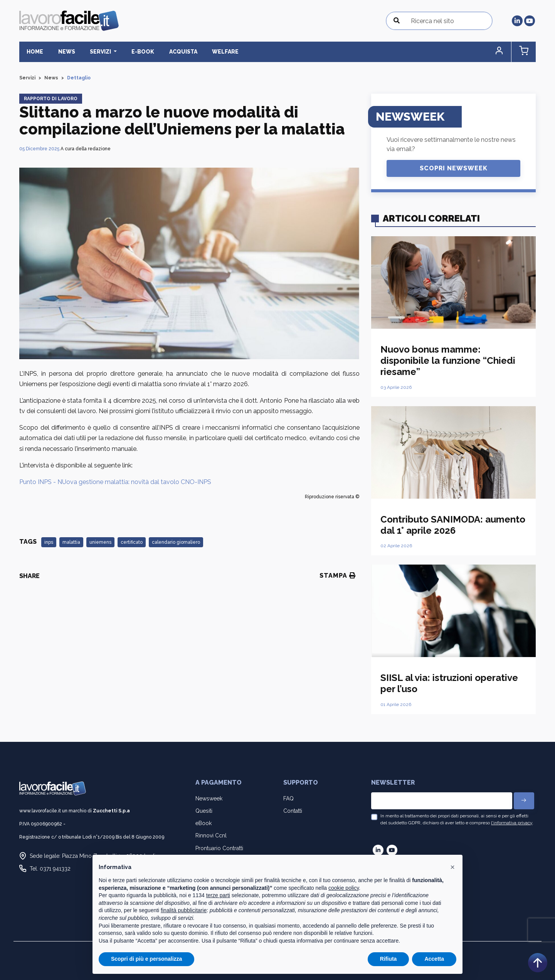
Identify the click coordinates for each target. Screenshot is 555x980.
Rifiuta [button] (388, 959)
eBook (203, 824)
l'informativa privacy (512, 823)
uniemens (100, 543)
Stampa (338, 576)
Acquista (172, 52)
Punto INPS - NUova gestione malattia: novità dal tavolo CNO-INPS (115, 482)
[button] (503, 52)
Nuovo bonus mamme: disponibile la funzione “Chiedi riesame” (448, 361)
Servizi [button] (95, 52)
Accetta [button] (434, 959)
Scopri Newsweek (454, 168)
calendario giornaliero (176, 543)
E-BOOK (134, 52)
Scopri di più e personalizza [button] (146, 959)
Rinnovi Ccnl (211, 836)
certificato (132, 543)
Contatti (293, 811)
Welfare (212, 52)
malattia (71, 543)
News (63, 52)
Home (34, 52)
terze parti (218, 895)
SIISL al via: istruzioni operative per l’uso (449, 684)
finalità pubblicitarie (184, 910)
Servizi (27, 78)
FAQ (288, 798)
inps (49, 543)
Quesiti (204, 811)
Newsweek (209, 798)
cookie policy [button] (344, 888)
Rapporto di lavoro (51, 99)
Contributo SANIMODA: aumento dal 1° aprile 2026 (453, 525)
